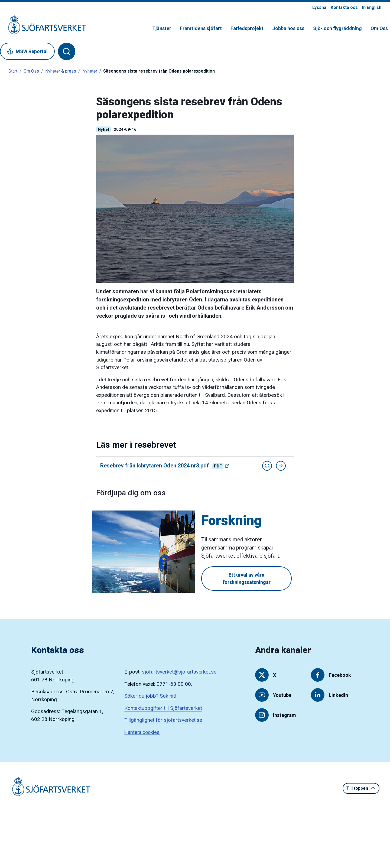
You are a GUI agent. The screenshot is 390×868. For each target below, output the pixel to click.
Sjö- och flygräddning (337, 28)
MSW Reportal (27, 51)
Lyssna (319, 7)
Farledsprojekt (247, 28)
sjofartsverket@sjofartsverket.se (179, 672)
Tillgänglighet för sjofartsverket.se (163, 720)
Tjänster (162, 28)
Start (13, 71)
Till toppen (361, 788)
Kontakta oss (344, 7)
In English (372, 7)
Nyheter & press (61, 71)
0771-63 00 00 (174, 684)
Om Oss (379, 28)
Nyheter (90, 71)
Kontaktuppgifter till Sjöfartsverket (163, 708)
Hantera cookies (142, 732)
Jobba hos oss (288, 28)
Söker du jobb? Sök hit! (150, 696)
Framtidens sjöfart (201, 28)
